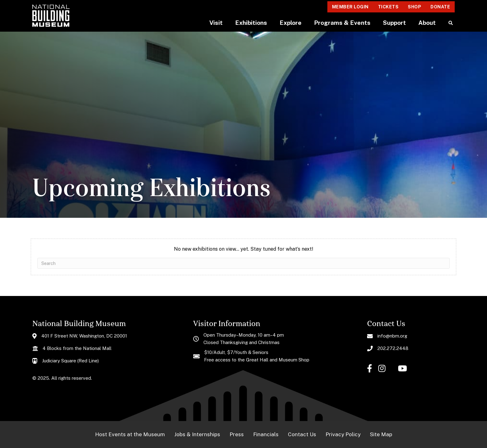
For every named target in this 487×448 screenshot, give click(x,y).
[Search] (243, 263)
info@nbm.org (392, 336)
